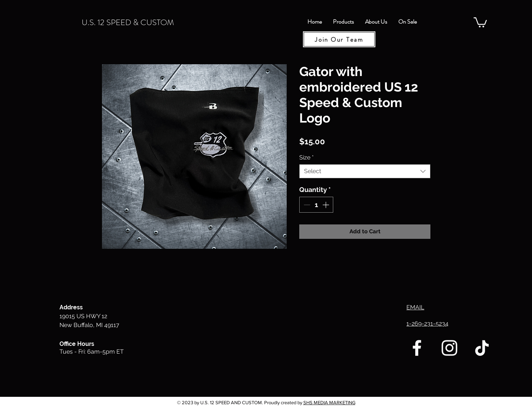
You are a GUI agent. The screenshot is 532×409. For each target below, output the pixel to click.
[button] (480, 22)
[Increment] (326, 205)
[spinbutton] (316, 205)
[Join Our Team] (339, 39)
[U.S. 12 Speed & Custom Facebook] (417, 348)
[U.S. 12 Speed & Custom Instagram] (449, 348)
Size (306, 157)
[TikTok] (482, 348)
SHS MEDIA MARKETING (329, 403)
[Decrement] (306, 205)
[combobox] (365, 171)
